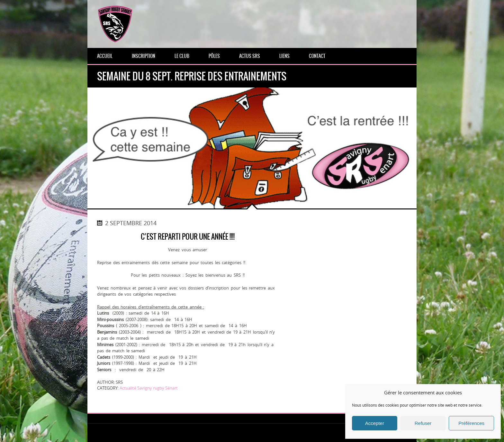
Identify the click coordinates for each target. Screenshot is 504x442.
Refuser (423, 423)
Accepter (375, 423)
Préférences (471, 423)
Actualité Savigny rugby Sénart (149, 388)
